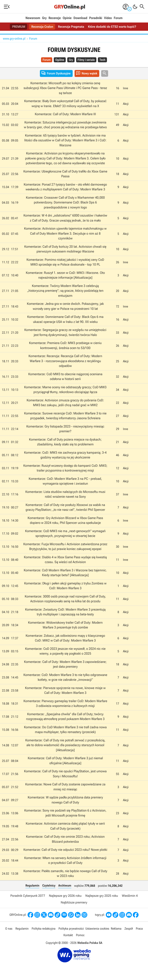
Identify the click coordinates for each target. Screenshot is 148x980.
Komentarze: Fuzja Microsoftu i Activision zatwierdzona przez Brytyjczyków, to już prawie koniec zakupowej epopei (65, 547)
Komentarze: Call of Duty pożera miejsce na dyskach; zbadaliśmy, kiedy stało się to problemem (65, 442)
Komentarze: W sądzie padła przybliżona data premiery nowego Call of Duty (65, 800)
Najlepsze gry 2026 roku (65, 896)
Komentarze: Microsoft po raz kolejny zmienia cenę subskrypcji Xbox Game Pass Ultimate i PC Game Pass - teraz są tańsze (65, 88)
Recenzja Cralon (42, 27)
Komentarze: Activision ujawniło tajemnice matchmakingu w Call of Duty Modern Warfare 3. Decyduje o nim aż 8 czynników (65, 234)
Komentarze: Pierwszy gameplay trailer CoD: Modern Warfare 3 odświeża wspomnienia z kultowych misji (65, 704)
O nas (9, 929)
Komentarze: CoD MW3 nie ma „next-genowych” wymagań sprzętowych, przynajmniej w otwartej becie (65, 534)
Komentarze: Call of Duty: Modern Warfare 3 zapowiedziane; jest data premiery (65, 664)
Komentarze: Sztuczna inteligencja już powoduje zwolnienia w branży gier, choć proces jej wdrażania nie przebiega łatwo (65, 125)
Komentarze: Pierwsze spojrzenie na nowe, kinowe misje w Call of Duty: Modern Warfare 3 (65, 691)
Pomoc (80, 935)
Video (108, 18)
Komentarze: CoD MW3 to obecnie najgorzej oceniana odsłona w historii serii (65, 377)
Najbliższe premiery (74, 902)
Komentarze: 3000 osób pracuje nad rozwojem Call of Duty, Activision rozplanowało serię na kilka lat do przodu (65, 599)
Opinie (67, 18)
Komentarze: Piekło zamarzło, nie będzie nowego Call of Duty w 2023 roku (65, 874)
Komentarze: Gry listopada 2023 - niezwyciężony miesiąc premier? (65, 429)
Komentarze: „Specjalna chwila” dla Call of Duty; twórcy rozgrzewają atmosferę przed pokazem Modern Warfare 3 (65, 717)
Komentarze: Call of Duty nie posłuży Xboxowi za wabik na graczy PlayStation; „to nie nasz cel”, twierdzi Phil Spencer (65, 507)
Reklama (116, 929)
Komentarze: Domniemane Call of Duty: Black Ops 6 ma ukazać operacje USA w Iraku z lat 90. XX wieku (65, 319)
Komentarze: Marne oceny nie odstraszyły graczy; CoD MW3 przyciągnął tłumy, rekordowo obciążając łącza (65, 390)
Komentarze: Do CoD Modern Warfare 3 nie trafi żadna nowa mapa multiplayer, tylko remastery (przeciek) (65, 730)
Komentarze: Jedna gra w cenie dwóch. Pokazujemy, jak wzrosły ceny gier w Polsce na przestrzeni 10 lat (65, 306)
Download (80, 18)
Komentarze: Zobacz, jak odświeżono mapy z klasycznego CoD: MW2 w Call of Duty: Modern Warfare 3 (65, 638)
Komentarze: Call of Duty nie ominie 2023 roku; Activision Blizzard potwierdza (65, 839)
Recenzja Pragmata (71, 27)
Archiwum (65, 885)
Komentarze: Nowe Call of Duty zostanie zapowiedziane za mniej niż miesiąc (65, 787)
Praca (139, 929)
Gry (44, 18)
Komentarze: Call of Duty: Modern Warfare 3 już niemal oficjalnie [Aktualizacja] (65, 761)
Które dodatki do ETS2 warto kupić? (112, 27)
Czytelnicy (49, 885)
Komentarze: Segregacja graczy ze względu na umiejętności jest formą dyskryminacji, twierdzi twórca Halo (65, 332)
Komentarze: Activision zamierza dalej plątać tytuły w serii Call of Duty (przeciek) (65, 826)
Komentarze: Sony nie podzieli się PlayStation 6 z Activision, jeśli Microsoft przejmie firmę (65, 813)
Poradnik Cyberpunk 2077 (28, 896)
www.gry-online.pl (14, 39)
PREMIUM (19, 27)
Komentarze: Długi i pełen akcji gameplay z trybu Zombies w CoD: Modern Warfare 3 (65, 586)
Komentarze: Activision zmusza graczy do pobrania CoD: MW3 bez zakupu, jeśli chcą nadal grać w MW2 (65, 403)
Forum (118, 18)
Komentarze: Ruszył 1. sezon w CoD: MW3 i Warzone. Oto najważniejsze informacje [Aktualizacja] (65, 275)
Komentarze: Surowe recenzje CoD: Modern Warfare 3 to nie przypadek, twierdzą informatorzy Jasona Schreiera (65, 416)
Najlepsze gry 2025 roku (102, 896)
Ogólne (60, 60)
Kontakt (68, 935)
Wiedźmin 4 (130, 896)
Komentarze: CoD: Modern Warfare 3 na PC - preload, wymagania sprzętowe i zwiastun (65, 481)
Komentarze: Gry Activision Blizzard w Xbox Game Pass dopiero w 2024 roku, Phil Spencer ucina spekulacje (65, 521)
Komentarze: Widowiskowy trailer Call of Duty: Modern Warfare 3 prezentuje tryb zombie (65, 625)
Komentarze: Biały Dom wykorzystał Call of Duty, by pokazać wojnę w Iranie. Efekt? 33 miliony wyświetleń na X (65, 104)
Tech (102, 60)
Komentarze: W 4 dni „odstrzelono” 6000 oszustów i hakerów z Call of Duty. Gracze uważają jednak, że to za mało (65, 218)
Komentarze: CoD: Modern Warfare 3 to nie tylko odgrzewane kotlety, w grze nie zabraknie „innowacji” (65, 677)
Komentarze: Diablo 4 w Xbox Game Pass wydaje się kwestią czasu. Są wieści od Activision (65, 560)
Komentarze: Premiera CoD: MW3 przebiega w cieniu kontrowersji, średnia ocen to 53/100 (65, 346)
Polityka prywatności (71, 929)
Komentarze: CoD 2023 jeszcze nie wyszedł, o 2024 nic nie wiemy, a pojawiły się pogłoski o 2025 (65, 651)
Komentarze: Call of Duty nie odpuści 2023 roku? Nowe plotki (65, 850)
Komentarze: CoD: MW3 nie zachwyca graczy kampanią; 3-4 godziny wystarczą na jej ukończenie (65, 455)
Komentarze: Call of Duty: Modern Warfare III (65, 114)
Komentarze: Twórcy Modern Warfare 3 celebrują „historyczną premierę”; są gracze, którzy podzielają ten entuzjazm (65, 291)
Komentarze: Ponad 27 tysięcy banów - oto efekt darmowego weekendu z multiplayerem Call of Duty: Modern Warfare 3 (65, 187)
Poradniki (96, 18)
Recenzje (55, 18)
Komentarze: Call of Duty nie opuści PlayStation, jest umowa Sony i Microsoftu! (65, 774)
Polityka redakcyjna (43, 929)
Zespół (129, 929)
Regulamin (32, 885)
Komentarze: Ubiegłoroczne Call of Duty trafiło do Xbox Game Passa (65, 174)
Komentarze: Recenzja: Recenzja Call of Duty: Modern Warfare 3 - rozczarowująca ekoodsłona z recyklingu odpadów (65, 361)
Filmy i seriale (86, 60)
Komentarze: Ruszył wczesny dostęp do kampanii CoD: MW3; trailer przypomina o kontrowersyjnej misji (65, 468)
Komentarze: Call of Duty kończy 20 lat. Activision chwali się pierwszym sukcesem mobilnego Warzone (65, 249)
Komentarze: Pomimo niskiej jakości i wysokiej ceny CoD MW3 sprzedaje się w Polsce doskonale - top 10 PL (65, 262)
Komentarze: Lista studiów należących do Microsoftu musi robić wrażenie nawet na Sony (65, 494)
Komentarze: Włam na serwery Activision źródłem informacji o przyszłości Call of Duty (65, 861)
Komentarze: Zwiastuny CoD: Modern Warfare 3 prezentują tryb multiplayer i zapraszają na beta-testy (65, 612)
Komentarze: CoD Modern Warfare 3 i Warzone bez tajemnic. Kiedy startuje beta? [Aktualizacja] (65, 573)
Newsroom (33, 18)
